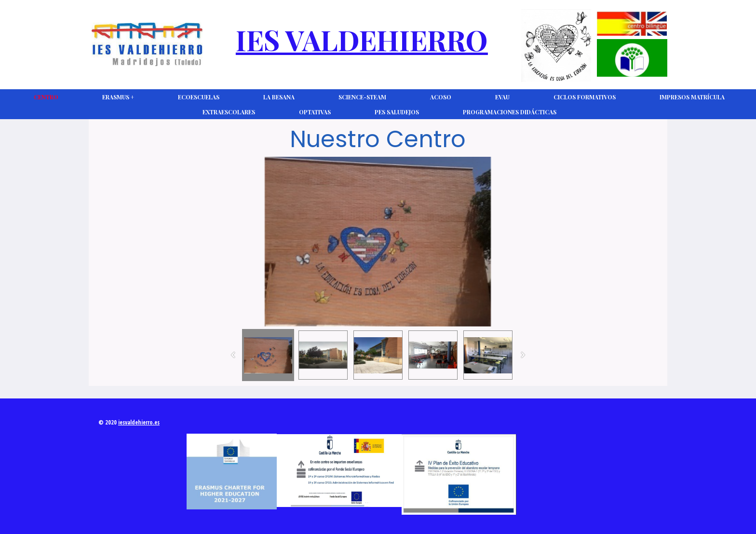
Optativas (315, 112)
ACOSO (441, 97)
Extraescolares (229, 112)
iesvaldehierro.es (139, 422)
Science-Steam (362, 97)
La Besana (279, 97)
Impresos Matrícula (692, 97)
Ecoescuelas (199, 97)
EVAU (502, 97)
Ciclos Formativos (585, 97)
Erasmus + (118, 97)
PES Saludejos (397, 112)
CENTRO (46, 97)
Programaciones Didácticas (510, 112)
